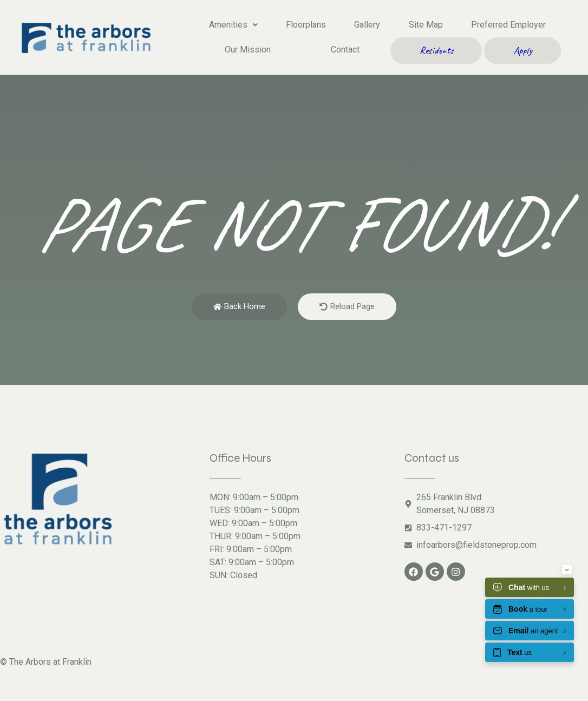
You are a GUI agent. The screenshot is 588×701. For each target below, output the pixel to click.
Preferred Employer (508, 25)
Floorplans (306, 25)
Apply (523, 50)
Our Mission (248, 50)
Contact (345, 50)
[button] (233, 25)
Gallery (367, 25)
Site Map (426, 25)
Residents (436, 50)
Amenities (233, 25)
